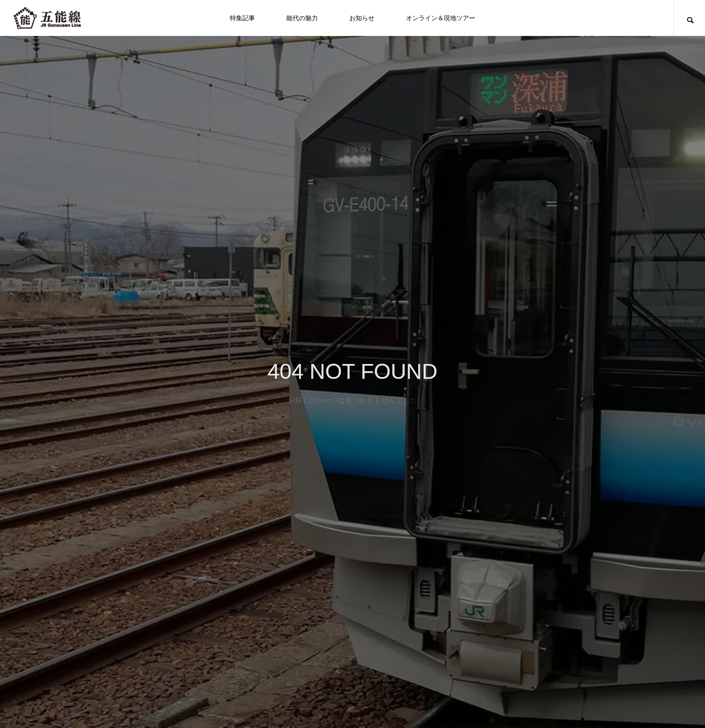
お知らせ (362, 18)
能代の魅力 (302, 18)
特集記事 (242, 18)
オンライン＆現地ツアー (441, 18)
